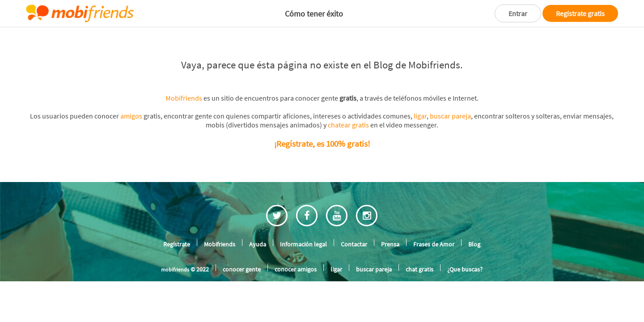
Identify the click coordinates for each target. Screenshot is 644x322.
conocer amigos (293, 261)
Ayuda (258, 236)
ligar (406, 112)
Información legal (304, 236)
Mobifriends (190, 96)
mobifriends (176, 261)
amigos (131, 112)
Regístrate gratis (579, 13)
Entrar (515, 13)
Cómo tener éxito (312, 13)
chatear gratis (338, 121)
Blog (475, 236)
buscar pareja (434, 112)
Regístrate (176, 236)
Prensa (391, 236)
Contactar (355, 236)
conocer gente (241, 261)
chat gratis (418, 261)
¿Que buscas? (464, 261)
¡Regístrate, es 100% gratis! (322, 138)
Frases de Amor (434, 236)
